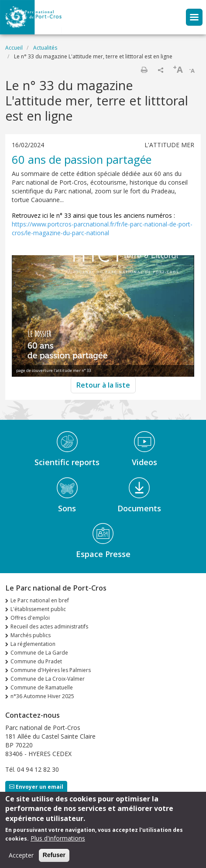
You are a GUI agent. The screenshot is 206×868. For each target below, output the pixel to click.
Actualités (45, 48)
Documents (139, 508)
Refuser (54, 860)
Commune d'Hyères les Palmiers (51, 670)
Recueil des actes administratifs (49, 627)
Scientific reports (67, 462)
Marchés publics (31, 635)
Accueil (14, 48)
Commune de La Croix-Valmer (48, 679)
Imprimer (144, 70)
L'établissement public (38, 609)
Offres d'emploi (30, 618)
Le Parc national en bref (40, 600)
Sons (67, 508)
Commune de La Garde (39, 653)
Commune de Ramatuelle (42, 687)
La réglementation (33, 644)
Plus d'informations (58, 843)
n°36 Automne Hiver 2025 (42, 696)
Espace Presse (103, 554)
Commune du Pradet (36, 661)
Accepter (21, 860)
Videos (144, 462)
